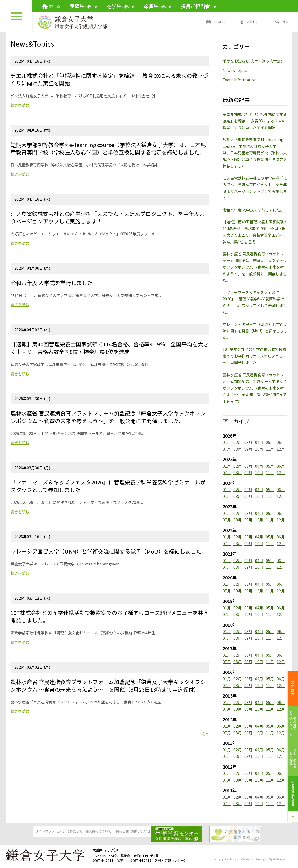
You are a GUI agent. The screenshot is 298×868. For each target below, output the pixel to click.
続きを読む (20, 105)
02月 (238, 442)
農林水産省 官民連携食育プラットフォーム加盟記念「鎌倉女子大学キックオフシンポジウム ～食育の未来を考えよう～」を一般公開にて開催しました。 (255, 267)
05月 (270, 466)
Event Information (240, 80)
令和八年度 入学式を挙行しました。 (253, 210)
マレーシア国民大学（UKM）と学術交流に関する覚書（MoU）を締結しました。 (255, 331)
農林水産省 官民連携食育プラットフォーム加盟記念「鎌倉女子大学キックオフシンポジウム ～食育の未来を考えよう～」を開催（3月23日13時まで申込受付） (255, 388)
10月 (259, 472)
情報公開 (149, 832)
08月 (238, 472)
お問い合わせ (190, 832)
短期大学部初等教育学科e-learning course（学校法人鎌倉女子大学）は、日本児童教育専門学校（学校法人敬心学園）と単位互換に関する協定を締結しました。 (255, 153)
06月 (281, 466)
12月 (281, 472)
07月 (227, 472)
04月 (259, 442)
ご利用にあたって (66, 832)
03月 (248, 442)
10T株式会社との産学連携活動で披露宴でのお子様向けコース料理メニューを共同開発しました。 (255, 356)
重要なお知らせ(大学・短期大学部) (252, 61)
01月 (227, 442)
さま (199, 6)
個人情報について (107, 832)
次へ (205, 734)
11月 (270, 472)
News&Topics (235, 70)
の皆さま (84, 6)
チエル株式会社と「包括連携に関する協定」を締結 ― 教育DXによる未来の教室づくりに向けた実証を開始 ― (255, 121)
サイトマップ (25, 832)
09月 (248, 472)
